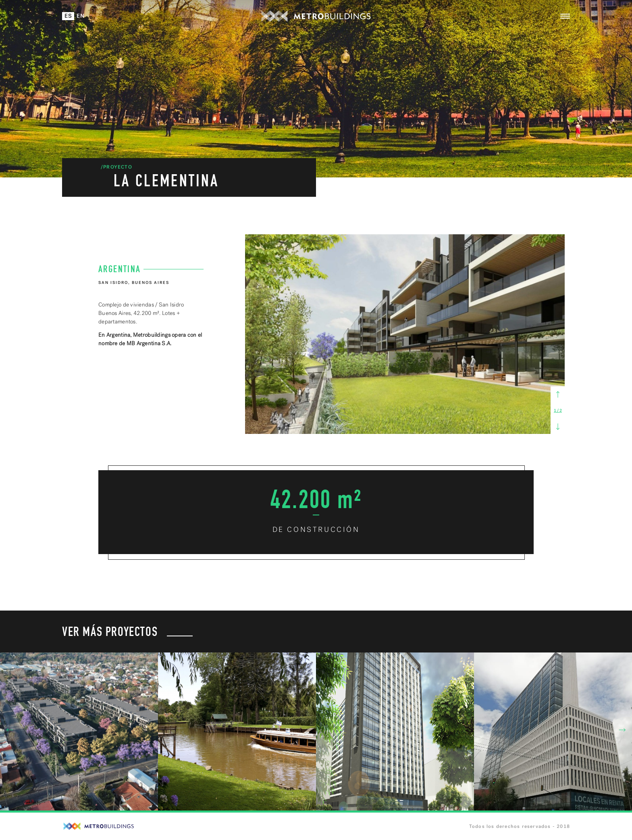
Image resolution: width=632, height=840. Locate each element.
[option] (405, 334)
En (81, 16)
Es (69, 16)
